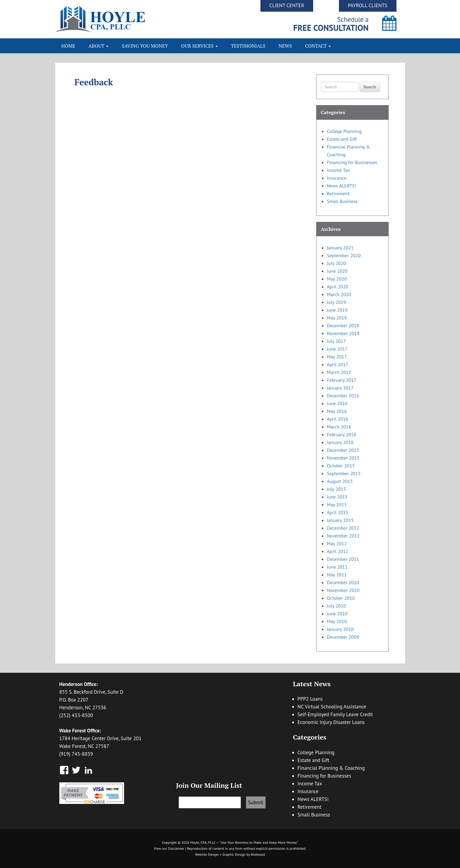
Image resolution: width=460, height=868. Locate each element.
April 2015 (338, 512)
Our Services (200, 46)
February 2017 (342, 380)
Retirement (338, 193)
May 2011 (337, 575)
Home (68, 46)
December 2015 (343, 450)
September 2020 (344, 255)
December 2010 (343, 582)
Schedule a (331, 24)
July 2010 (337, 606)
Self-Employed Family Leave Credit (335, 714)
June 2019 (337, 310)
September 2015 (344, 473)
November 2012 (343, 536)
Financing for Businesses (352, 162)
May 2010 (337, 621)
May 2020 (337, 279)
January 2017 (340, 388)
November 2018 (343, 333)
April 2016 (338, 419)
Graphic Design (234, 854)
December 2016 (343, 396)
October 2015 (341, 466)
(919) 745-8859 (76, 754)
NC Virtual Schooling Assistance (332, 707)
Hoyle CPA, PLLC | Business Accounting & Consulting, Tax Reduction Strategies (142, 19)
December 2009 (343, 637)
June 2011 (337, 567)
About (98, 46)
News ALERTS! (342, 186)
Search (370, 87)
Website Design (207, 854)
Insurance (337, 178)
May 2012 (337, 543)
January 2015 (340, 520)
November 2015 (343, 458)
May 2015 (337, 505)
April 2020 (338, 287)
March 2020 (339, 294)
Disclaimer (176, 848)
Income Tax (338, 170)
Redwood (258, 854)
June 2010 (337, 613)
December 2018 (343, 325)
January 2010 (340, 629)
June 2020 (337, 271)
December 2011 (343, 559)
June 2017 (337, 349)
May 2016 (337, 411)
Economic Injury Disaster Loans (331, 722)
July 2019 (337, 302)
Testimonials (248, 46)
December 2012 (343, 528)
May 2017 (337, 357)
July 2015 (337, 489)
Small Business (342, 201)
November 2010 (343, 590)
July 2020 (337, 263)
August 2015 (340, 481)
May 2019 (337, 318)
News (285, 46)
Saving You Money (145, 46)
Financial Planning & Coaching (331, 768)
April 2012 (338, 551)
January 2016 (340, 442)
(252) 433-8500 (76, 715)
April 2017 (338, 364)
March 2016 (339, 427)
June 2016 (337, 403)
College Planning (344, 131)
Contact (318, 46)
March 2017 (339, 372)
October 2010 (341, 598)
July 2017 (337, 341)
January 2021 (340, 248)
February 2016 (342, 434)
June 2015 (337, 497)
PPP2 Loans (310, 699)
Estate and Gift (342, 139)
